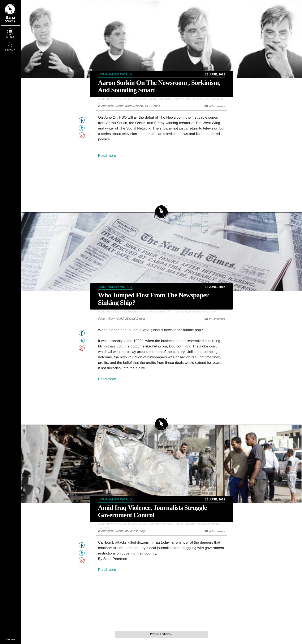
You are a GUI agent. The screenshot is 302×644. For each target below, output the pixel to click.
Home (102, 99)
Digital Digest (136, 319)
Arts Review (135, 106)
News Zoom (114, 99)
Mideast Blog (136, 531)
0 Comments (215, 107)
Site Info (10, 639)
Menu (10, 34)
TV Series (153, 106)
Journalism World (115, 74)
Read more (107, 155)
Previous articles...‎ (162, 634)
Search (10, 46)
